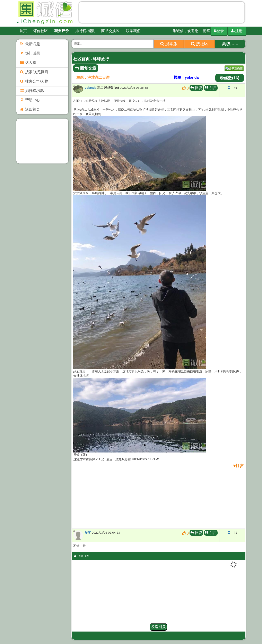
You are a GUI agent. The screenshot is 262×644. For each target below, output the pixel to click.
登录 (219, 31)
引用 (211, 88)
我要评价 (62, 31)
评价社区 (41, 31)
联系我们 (133, 31)
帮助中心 (30, 100)
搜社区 (200, 44)
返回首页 (30, 109)
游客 (88, 533)
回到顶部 (81, 556)
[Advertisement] (162, 13)
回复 (196, 88)
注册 (237, 31)
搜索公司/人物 (34, 81)
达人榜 (28, 63)
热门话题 (30, 53)
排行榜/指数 (85, 31)
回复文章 (86, 68)
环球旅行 (101, 59)
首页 (23, 31)
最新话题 (30, 44)
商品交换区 (110, 31)
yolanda (91, 88)
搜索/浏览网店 (34, 72)
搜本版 (169, 44)
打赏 (240, 466)
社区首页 (81, 59)
